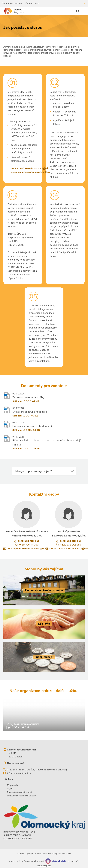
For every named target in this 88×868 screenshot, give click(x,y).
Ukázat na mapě (16, 763)
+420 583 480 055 (29, 541)
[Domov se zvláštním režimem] (44, 590)
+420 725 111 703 (29, 545)
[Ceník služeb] (44, 657)
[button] (44, 471)
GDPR (10, 789)
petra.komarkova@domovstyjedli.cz (31, 172)
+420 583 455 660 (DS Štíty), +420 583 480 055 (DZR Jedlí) (37, 770)
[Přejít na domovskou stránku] (14, 11)
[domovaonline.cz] (31, 861)
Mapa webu (13, 785)
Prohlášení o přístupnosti (20, 792)
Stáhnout (17, 401)
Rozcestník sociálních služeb (21, 796)
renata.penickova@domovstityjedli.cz (32, 168)
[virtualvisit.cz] (56, 861)
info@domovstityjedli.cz (19, 773)
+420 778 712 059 (71, 545)
